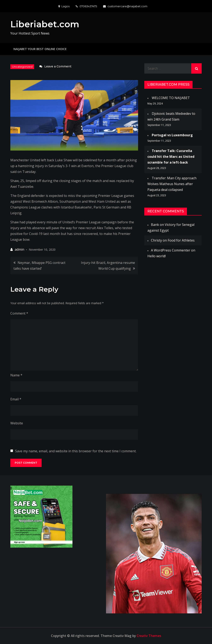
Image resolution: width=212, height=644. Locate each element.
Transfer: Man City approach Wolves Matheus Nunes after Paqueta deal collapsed (172, 184)
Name (16, 375)
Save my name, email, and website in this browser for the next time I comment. (76, 451)
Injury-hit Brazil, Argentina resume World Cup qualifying (108, 266)
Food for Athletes (181, 240)
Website (17, 423)
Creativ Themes (149, 636)
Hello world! (157, 256)
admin (19, 249)
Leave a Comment (58, 66)
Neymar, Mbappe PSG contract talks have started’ (39, 266)
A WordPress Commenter (171, 250)
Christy (156, 240)
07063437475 (86, 6)
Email (16, 399)
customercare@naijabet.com (125, 6)
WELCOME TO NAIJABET (171, 98)
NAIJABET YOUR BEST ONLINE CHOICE (40, 49)
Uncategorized (22, 67)
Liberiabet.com (45, 24)
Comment (19, 313)
